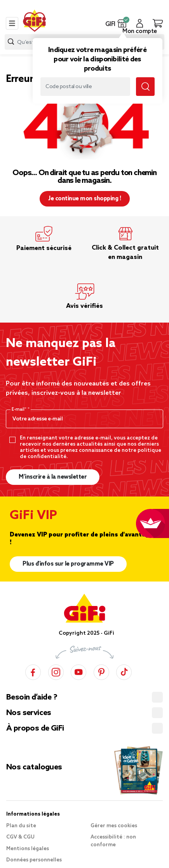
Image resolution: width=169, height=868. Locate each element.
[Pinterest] (101, 671)
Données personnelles (34, 860)
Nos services (29, 713)
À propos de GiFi (35, 729)
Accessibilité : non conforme (113, 841)
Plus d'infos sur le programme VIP (68, 564)
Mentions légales (28, 849)
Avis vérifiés (84, 306)
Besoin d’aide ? (32, 698)
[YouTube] (78, 671)
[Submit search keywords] (145, 87)
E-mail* (20, 410)
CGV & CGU (20, 837)
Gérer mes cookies (114, 826)
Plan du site (21, 826)
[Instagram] (56, 671)
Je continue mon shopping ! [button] (84, 199)
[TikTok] (124, 671)
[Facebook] (33, 671)
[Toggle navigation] (12, 23)
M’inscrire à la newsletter (53, 477)
